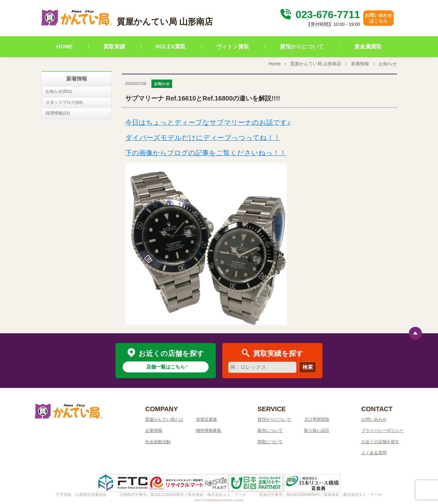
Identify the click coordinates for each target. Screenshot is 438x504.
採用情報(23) (58, 113)
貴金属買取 (368, 47)
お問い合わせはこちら (378, 18)
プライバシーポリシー (382, 430)
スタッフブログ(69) (64, 102)
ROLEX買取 (171, 47)
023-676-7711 (319, 15)
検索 (308, 367)
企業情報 (154, 430)
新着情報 (360, 64)
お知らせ (388, 64)
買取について (270, 442)
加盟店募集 (207, 419)
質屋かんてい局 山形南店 (316, 64)
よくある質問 (374, 453)
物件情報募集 (209, 430)
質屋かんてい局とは (164, 419)
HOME (65, 47)
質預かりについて (302, 47)
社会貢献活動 (158, 442)
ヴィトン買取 (233, 47)
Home (274, 64)
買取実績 (114, 47)
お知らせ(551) (59, 91)
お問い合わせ (374, 419)
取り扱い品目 (317, 430)
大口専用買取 (317, 419)
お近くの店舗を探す (380, 442)
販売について (270, 430)
